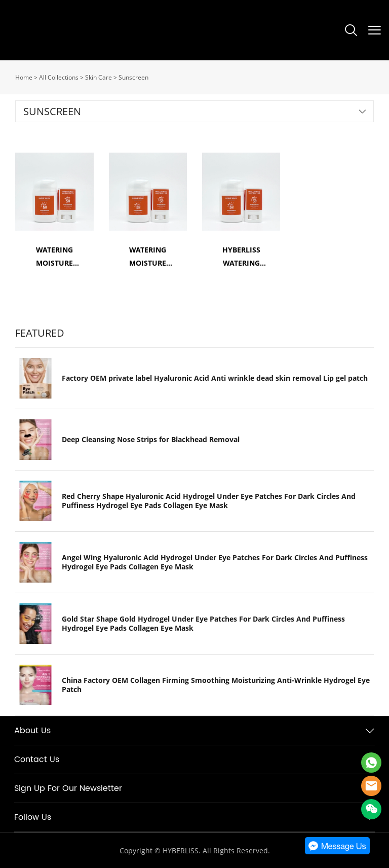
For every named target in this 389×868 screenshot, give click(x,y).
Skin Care (99, 77)
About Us (32, 731)
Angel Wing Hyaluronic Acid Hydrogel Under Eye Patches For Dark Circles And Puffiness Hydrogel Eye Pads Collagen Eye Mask (215, 562)
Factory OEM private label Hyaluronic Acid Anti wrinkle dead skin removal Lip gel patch (215, 378)
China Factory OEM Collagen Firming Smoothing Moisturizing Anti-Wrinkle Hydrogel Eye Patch (216, 685)
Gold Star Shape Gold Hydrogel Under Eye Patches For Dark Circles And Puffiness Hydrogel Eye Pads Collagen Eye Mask (203, 624)
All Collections (59, 77)
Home (24, 77)
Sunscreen (133, 77)
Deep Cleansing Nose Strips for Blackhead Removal (151, 440)
